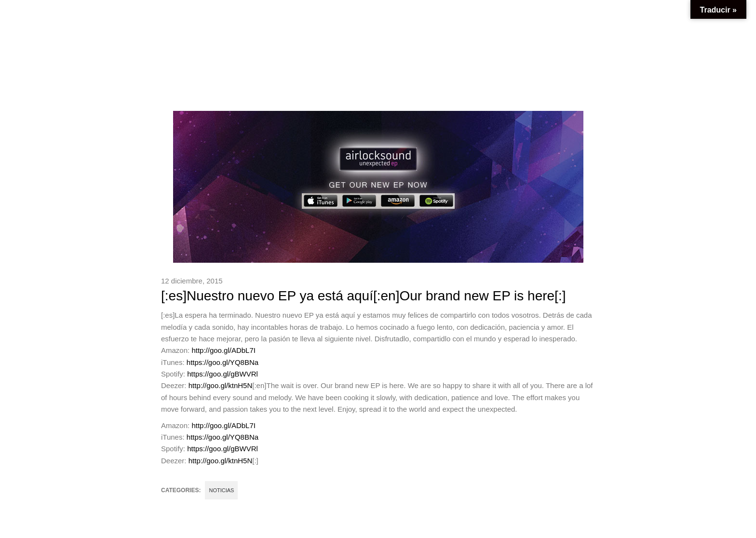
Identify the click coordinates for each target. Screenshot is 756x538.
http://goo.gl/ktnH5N (221, 385)
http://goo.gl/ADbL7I (223, 350)
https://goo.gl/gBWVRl (223, 374)
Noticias (221, 490)
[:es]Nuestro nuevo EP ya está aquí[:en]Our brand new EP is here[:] (363, 296)
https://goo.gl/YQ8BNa (223, 362)
